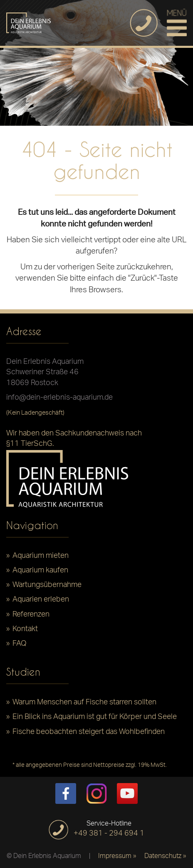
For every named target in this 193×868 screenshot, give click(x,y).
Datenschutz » (165, 857)
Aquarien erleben (41, 602)
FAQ (20, 646)
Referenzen (31, 617)
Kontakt (25, 631)
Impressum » (117, 857)
